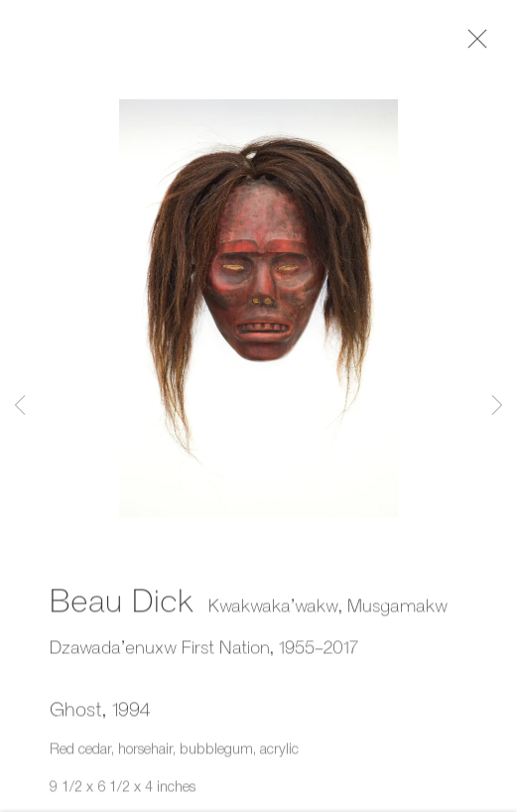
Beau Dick (122, 603)
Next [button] (497, 406)
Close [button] (476, 45)
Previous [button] (20, 406)
